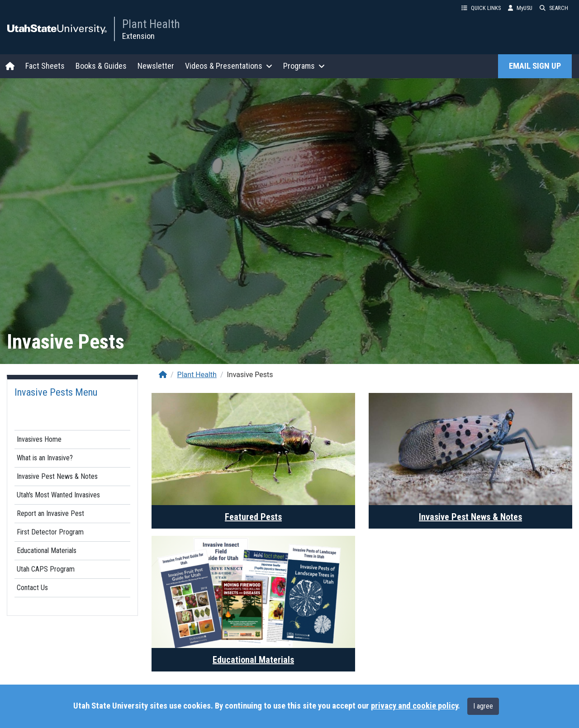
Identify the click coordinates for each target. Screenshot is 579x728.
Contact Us (32, 588)
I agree (483, 706)
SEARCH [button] (554, 8)
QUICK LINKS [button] (481, 8)
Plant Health (151, 24)
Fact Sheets (45, 66)
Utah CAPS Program (46, 569)
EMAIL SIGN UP (535, 66)
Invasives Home (39, 439)
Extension (138, 36)
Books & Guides (101, 66)
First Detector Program (50, 532)
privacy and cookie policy (414, 706)
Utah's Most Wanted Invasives (58, 495)
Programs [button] (304, 66)
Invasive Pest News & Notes (57, 476)
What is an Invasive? (45, 458)
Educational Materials (47, 551)
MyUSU (520, 8)
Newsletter (156, 66)
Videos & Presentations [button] (229, 66)
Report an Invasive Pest (50, 513)
